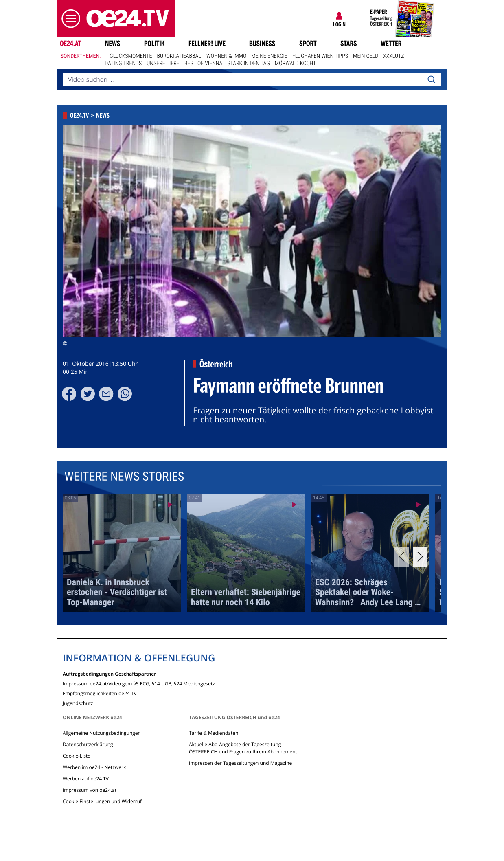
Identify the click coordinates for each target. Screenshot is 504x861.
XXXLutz (393, 56)
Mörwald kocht (296, 64)
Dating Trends (123, 64)
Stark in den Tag (249, 64)
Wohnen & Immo (226, 56)
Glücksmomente (131, 56)
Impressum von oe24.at (90, 790)
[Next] (420, 557)
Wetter (391, 44)
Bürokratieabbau (179, 56)
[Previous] (402, 557)
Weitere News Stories (124, 477)
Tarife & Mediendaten (214, 733)
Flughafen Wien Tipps (320, 56)
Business (262, 44)
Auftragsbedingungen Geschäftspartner (109, 673)
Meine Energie (269, 56)
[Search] (432, 80)
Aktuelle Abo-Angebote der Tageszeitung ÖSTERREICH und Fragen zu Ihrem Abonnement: (244, 748)
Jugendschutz (78, 703)
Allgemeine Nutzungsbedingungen (102, 733)
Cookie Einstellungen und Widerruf (102, 801)
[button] (69, 19)
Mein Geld (366, 56)
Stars (349, 44)
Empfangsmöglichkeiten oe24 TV (100, 693)
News (113, 44)
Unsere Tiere (163, 64)
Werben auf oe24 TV (86, 779)
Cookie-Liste (77, 756)
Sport (308, 44)
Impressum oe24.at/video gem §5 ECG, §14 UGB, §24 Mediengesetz (139, 683)
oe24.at (70, 44)
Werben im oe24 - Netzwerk (94, 767)
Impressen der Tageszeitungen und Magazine (240, 763)
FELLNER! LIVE (207, 44)
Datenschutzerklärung (88, 744)
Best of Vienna (203, 64)
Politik (154, 44)
